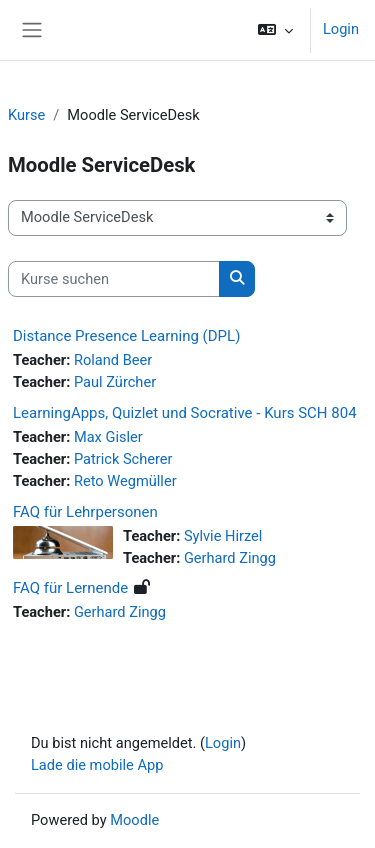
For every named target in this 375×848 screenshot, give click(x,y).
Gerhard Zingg (230, 558)
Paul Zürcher (115, 382)
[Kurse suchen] (114, 279)
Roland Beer (113, 360)
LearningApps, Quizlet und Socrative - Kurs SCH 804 (185, 413)
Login (341, 29)
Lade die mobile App (97, 765)
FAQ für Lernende (70, 588)
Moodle (134, 820)
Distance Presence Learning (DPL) (126, 336)
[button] (275, 30)
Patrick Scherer (123, 459)
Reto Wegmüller (125, 481)
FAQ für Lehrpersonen (85, 512)
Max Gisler (108, 437)
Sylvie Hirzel (223, 536)
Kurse (26, 115)
